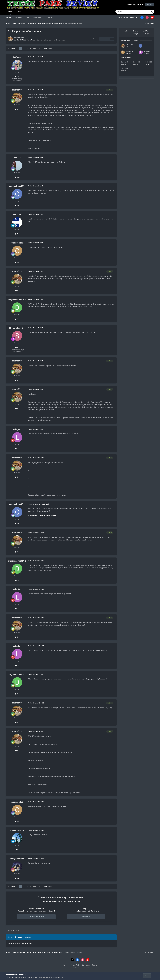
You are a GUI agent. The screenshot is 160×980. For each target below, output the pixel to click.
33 (17, 850)
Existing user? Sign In (135, 5)
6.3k (17, 262)
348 (17, 347)
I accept (148, 976)
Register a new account (36, 916)
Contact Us (86, 965)
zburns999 (20, 38)
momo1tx (17, 214)
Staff (27, 17)
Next (35, 49)
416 (17, 234)
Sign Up (149, 5)
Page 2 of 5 (48, 49)
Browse (10, 13)
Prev (13, 49)
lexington (17, 429)
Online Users (37, 17)
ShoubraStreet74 (17, 328)
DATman (17, 57)
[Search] (127, 12)
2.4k (17, 878)
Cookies (95, 965)
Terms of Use (10, 977)
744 (17, 319)
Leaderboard (49, 17)
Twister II (17, 158)
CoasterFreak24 (17, 830)
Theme (66, 965)
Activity (19, 12)
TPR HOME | (118, 17)
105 (17, 449)
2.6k (17, 76)
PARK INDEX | (126, 17)
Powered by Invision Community (80, 968)
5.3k (17, 206)
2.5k (17, 177)
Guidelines (18, 17)
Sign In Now (86, 916)
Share (94, 39)
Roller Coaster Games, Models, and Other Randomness (46, 40)
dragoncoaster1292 (17, 300)
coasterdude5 (17, 243)
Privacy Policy (75, 965)
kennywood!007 (17, 859)
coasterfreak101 (17, 186)
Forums (8, 17)
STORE (133, 17)
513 (17, 109)
